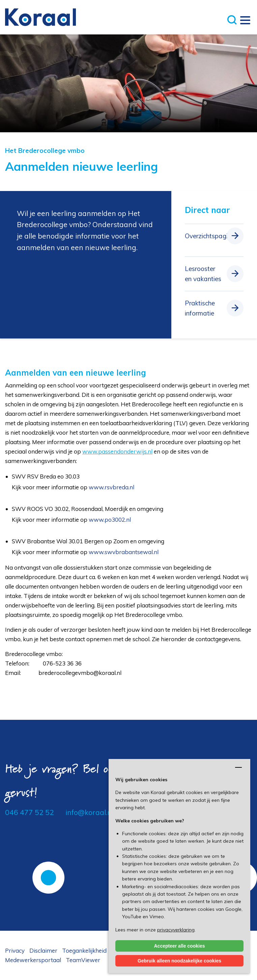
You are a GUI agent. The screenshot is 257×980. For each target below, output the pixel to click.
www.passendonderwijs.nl (117, 451)
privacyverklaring (176, 930)
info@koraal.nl (89, 812)
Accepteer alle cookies (180, 946)
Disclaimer (43, 950)
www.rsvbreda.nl (111, 487)
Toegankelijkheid (84, 950)
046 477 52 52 (30, 812)
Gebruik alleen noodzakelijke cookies (179, 961)
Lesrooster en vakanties (203, 274)
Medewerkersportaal (33, 960)
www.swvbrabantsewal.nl (124, 552)
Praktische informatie (200, 308)
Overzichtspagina (210, 236)
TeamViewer (83, 960)
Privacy (15, 950)
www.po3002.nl (110, 520)
